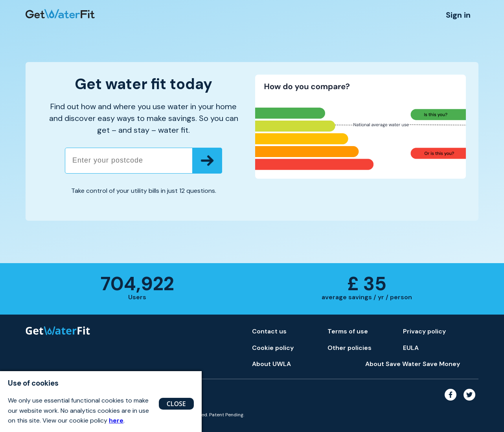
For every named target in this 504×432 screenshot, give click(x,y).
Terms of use (348, 331)
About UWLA (271, 364)
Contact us (269, 331)
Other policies (349, 348)
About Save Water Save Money (413, 364)
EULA (411, 348)
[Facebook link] (452, 403)
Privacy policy (424, 331)
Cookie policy (273, 348)
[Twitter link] (470, 403)
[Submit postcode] (207, 161)
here (116, 420)
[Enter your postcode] (143, 161)
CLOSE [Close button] (176, 404)
